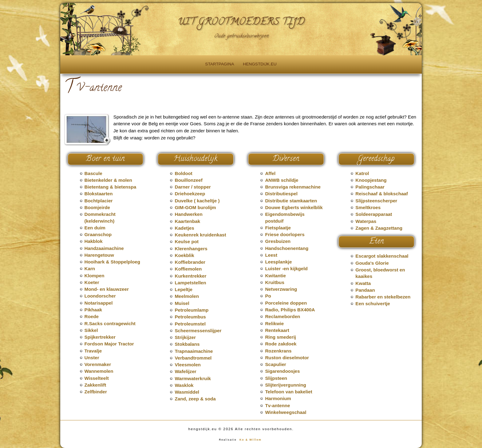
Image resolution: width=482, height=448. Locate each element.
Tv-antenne (277, 405)
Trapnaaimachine (194, 351)
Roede (92, 316)
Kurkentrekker (190, 276)
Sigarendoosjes (282, 371)
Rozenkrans (278, 351)
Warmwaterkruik (193, 378)
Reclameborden (282, 316)
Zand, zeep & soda (195, 399)
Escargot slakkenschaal (382, 256)
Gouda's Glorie (372, 263)
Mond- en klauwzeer (107, 289)
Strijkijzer (185, 337)
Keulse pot (187, 242)
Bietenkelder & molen (108, 180)
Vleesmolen (188, 365)
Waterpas (366, 221)
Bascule (93, 173)
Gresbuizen (278, 241)
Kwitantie (275, 276)
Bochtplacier (99, 201)
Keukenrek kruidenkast (200, 235)
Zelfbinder (96, 392)
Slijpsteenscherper (376, 201)
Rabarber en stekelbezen (383, 297)
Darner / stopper (193, 187)
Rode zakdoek (281, 344)
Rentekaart (277, 330)
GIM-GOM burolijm (195, 207)
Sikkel (91, 330)
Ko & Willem (251, 440)
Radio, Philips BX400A (290, 310)
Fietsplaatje (278, 228)
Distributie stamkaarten (291, 201)
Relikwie (274, 323)
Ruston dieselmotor (287, 358)
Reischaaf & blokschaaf (382, 194)
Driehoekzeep (190, 194)
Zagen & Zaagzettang (379, 228)
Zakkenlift (95, 385)
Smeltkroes (368, 207)
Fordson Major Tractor (109, 344)
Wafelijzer (185, 371)
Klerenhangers (191, 249)
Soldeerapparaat (374, 214)
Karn (90, 269)
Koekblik (184, 255)
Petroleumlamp (192, 310)
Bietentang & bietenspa (111, 187)
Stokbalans (187, 344)
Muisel (182, 303)
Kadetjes (184, 228)
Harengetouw (99, 255)
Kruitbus (275, 282)
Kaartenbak (187, 221)
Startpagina (219, 64)
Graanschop (98, 234)
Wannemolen (99, 371)
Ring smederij (280, 337)
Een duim (95, 228)
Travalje (93, 351)
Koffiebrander (190, 262)
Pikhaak (93, 310)
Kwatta (363, 283)
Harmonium (278, 398)
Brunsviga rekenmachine (293, 187)
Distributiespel (281, 194)
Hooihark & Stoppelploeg (112, 262)
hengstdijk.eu (260, 64)
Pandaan (365, 290)
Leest (271, 255)
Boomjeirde (97, 207)
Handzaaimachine (104, 248)
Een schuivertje (373, 304)
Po (268, 296)
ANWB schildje (282, 180)
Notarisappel (99, 303)
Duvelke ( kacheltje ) (197, 201)
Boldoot (183, 173)
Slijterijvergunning (285, 385)
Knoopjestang (371, 180)
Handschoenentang (287, 248)
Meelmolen (187, 296)
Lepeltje (183, 289)
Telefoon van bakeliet (288, 392)
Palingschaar (370, 187)
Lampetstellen (190, 283)
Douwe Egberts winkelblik (294, 207)
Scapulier (275, 364)
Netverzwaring (281, 289)
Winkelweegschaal (286, 412)
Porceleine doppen (286, 303)
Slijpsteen (276, 378)
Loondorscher (100, 296)
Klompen (95, 276)
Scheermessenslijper (198, 331)
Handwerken (188, 214)
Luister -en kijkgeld (286, 269)
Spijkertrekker (100, 337)
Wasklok (184, 385)
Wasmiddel (187, 392)
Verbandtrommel (193, 358)
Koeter (92, 282)
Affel (270, 173)
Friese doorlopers (285, 234)
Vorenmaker (98, 364)
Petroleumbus (190, 317)
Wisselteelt (97, 378)
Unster (92, 358)
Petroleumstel (190, 324)
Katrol (362, 173)
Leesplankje (278, 262)
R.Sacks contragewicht (110, 323)
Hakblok (94, 241)
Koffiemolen (188, 269)
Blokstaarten (99, 194)
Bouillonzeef (188, 180)
